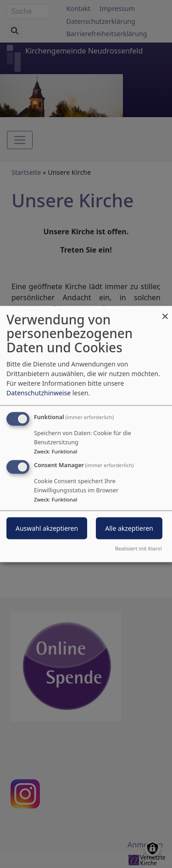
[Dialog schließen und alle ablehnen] (165, 311)
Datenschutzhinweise (39, 392)
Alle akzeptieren (129, 528)
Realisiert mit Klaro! (139, 548)
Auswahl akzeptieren (47, 528)
